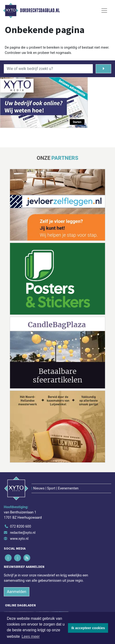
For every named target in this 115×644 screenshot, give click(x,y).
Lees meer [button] (31, 636)
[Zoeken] (103, 69)
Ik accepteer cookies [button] (88, 628)
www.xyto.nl (19, 539)
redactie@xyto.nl (23, 533)
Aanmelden (17, 592)
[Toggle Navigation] (104, 11)
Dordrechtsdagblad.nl (40, 11)
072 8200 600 (21, 526)
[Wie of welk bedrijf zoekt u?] (48, 69)
